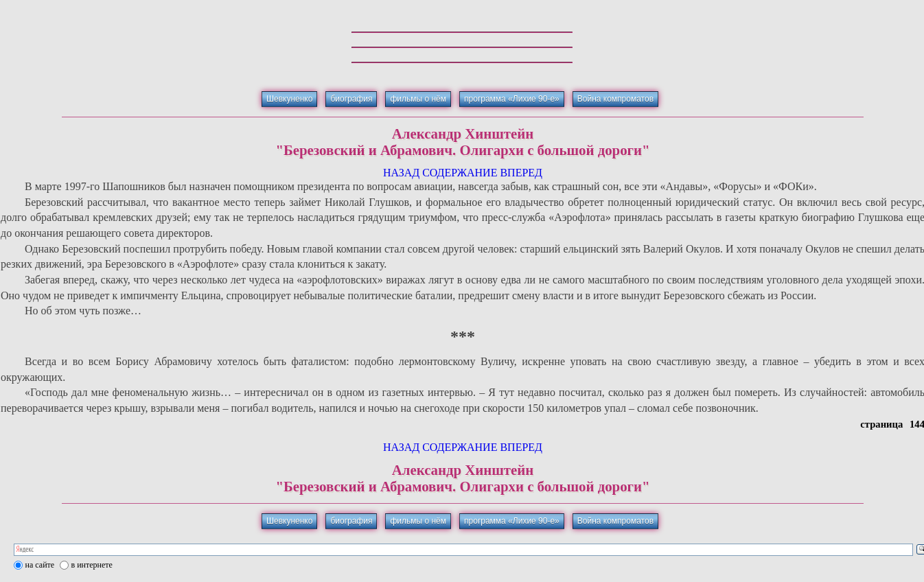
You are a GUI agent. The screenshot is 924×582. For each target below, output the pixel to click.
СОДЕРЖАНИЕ (460, 173)
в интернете (92, 565)
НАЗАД (401, 173)
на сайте (40, 565)
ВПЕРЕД (521, 173)
